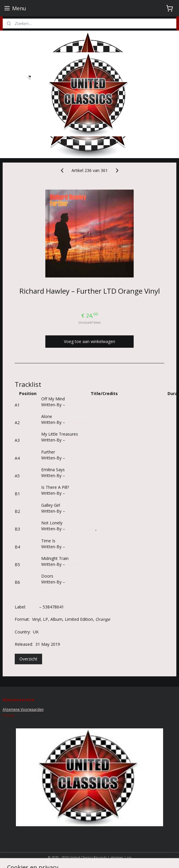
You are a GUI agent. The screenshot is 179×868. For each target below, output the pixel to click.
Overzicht (28, 659)
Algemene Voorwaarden (23, 709)
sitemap (117, 857)
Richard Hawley (81, 405)
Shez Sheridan (111, 529)
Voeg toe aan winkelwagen (89, 341)
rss (129, 857)
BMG (33, 607)
